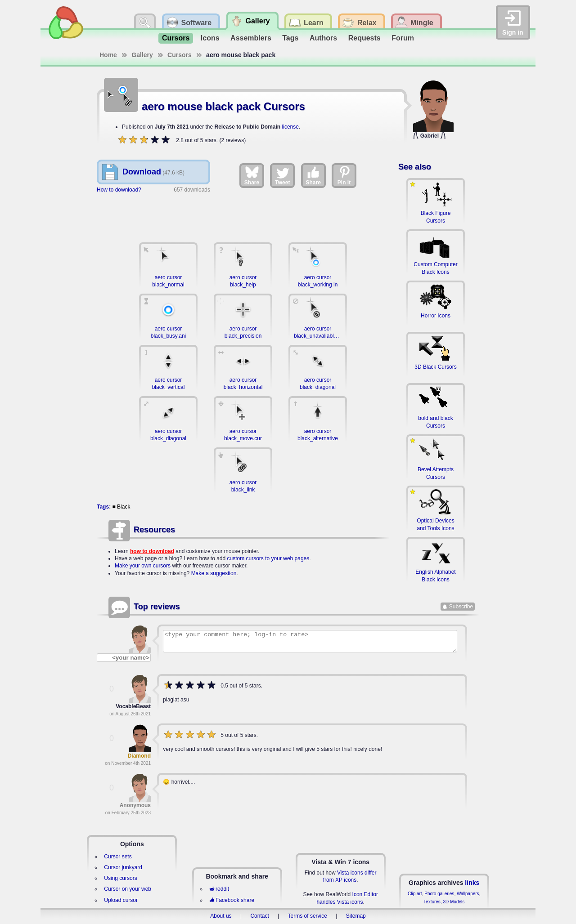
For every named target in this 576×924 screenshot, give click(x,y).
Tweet (282, 175)
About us (221, 916)
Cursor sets (118, 857)
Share (252, 175)
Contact (259, 916)
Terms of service (308, 916)
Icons (210, 38)
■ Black (121, 507)
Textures (432, 902)
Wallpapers (468, 894)
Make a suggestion (214, 573)
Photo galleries (439, 894)
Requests (364, 38)
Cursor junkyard (123, 867)
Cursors (176, 38)
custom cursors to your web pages (268, 558)
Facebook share (232, 900)
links (472, 883)
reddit (219, 889)
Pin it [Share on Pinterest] (344, 175)
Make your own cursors (143, 566)
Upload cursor (121, 900)
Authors (323, 38)
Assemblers (251, 38)
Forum (403, 38)
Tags (290, 38)
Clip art (415, 894)
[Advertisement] (243, 213)
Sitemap (356, 916)
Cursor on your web (128, 889)
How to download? (119, 190)
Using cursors (120, 878)
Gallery (142, 55)
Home (108, 55)
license (290, 127)
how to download (152, 551)
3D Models (454, 902)
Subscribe (461, 607)
